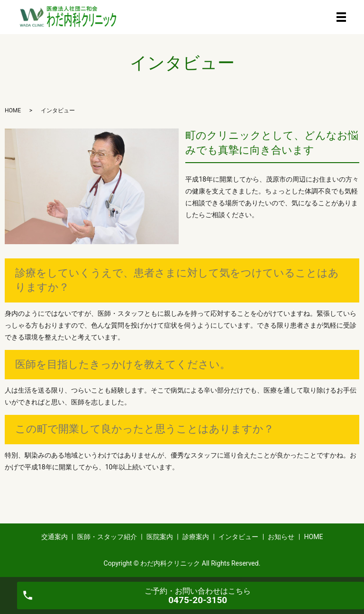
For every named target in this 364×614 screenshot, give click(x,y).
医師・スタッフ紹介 (107, 537)
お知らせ (281, 537)
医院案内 (160, 537)
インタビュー (238, 537)
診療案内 (196, 537)
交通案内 (55, 537)
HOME (13, 110)
